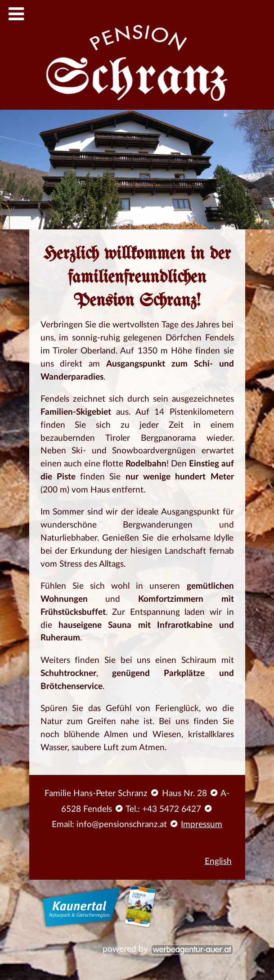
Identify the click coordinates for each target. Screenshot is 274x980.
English (218, 861)
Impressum (202, 825)
